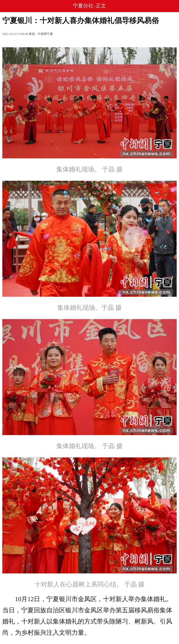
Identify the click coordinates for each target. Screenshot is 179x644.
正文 (101, 6)
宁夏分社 (83, 6)
